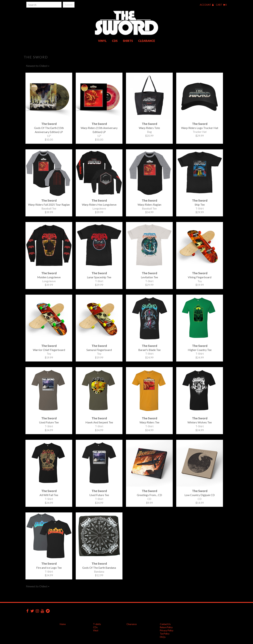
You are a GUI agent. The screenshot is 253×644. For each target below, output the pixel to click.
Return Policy (166, 627)
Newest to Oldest (38, 66)
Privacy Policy (167, 630)
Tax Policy (165, 634)
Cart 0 (221, 5)
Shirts (128, 41)
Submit (69, 5)
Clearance (147, 41)
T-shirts (97, 624)
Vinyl (102, 41)
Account (207, 5)
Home (63, 624)
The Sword (36, 57)
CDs (115, 41)
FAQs (163, 637)
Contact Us (165, 624)
